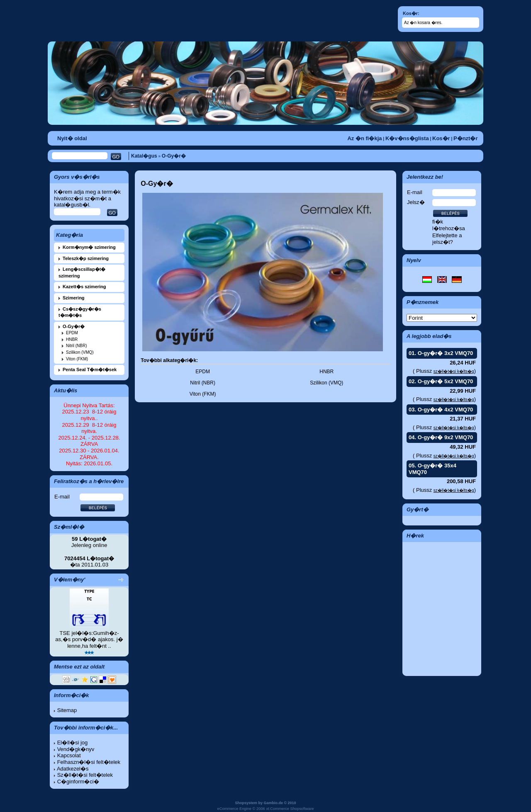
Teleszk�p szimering (86, 258)
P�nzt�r (466, 138)
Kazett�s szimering (84, 287)
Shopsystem (246, 803)
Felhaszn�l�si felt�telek (89, 762)
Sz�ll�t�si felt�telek (85, 775)
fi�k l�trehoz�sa (449, 225)
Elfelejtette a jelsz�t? (447, 239)
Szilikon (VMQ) (80, 352)
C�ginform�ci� (78, 782)
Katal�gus (144, 156)
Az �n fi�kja (364, 138)
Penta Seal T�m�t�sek (90, 370)
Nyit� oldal (72, 138)
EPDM (72, 333)
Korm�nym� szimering (89, 247)
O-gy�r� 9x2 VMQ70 (446, 437)
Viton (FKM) (77, 359)
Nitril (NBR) (77, 346)
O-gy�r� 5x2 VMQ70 (446, 381)
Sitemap (67, 710)
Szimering (74, 298)
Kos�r (441, 138)
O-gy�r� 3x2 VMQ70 (446, 353)
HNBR (72, 339)
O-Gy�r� (174, 156)
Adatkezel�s (73, 769)
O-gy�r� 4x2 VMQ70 (446, 410)
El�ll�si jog (73, 743)
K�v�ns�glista (407, 138)
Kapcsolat (69, 755)
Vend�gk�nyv (76, 749)
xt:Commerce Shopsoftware (290, 809)
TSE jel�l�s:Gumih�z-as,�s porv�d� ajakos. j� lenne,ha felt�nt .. (89, 639)
